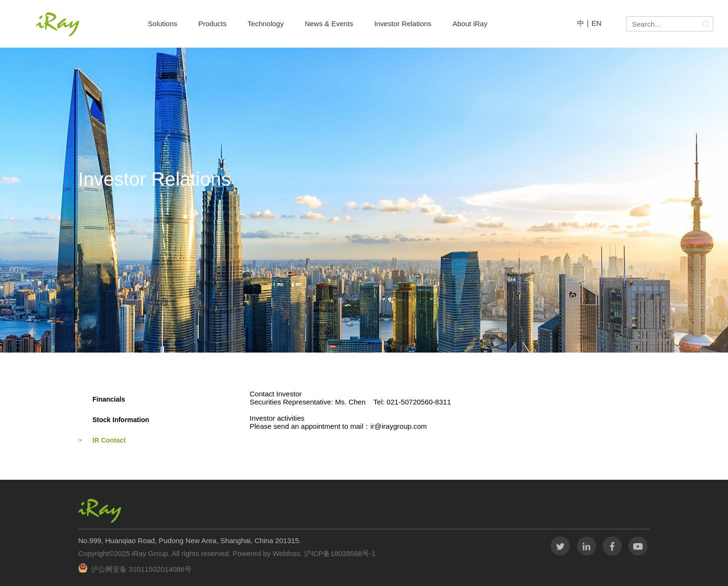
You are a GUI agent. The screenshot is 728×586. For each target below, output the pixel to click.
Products (212, 24)
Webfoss (286, 553)
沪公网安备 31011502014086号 (141, 569)
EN (597, 23)
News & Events (329, 24)
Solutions (162, 24)
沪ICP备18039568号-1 (339, 553)
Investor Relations (403, 24)
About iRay (470, 24)
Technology (266, 24)
